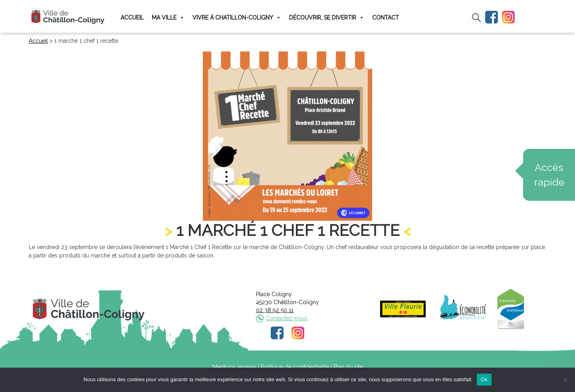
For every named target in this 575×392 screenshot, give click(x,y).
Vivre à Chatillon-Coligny (237, 18)
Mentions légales (234, 367)
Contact (386, 18)
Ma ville (168, 18)
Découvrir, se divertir (327, 18)
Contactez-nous (287, 318)
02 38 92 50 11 (275, 310)
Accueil (132, 18)
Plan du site (348, 367)
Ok (484, 379)
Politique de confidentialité (295, 367)
